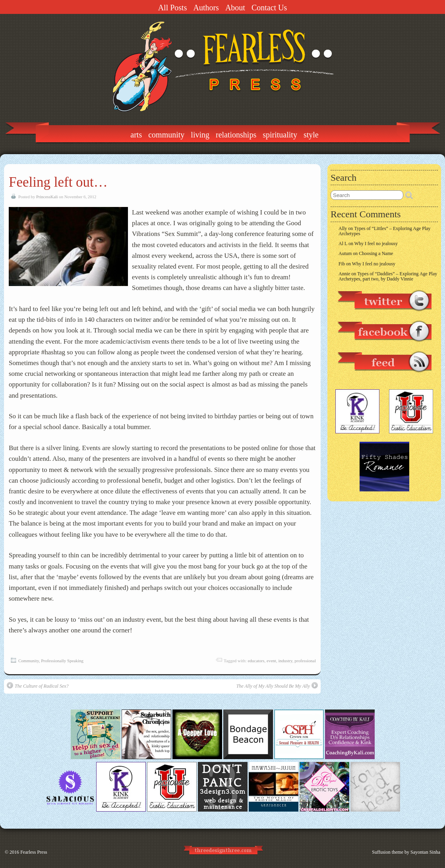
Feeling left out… (58, 182)
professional (305, 661)
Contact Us (269, 8)
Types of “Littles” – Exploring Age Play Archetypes (385, 231)
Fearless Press (34, 852)
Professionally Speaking (62, 661)
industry (285, 661)
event (271, 661)
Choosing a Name (376, 253)
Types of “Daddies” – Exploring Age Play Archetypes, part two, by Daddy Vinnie (388, 276)
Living (200, 135)
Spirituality (280, 135)
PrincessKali (47, 197)
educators (256, 661)
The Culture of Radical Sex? (38, 685)
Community (166, 135)
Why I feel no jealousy (376, 244)
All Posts (173, 8)
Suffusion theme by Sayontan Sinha (406, 852)
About (235, 8)
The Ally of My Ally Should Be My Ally (277, 685)
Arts (136, 135)
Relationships (236, 135)
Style (311, 135)
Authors (206, 8)
